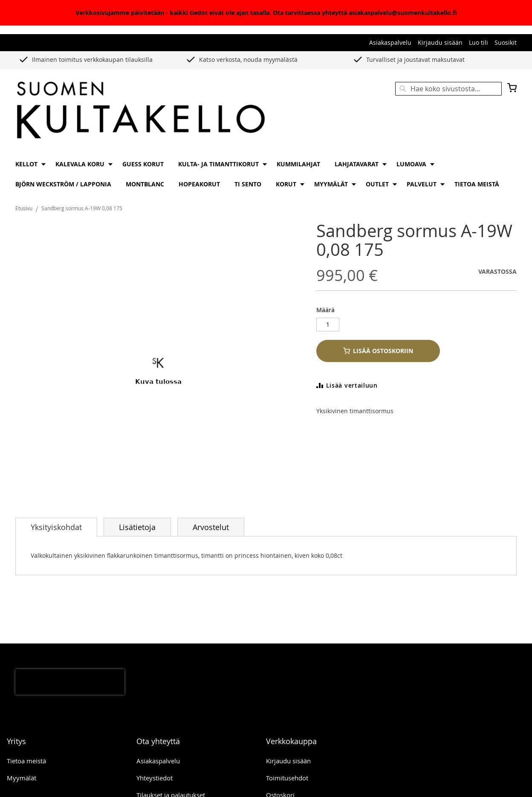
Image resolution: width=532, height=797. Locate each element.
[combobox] (448, 89)
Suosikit (506, 42)
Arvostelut (211, 527)
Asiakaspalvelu (390, 42)
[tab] (56, 527)
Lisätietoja (137, 527)
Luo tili (479, 42)
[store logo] (141, 111)
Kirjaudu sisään (440, 42)
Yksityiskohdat (56, 527)
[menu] (266, 174)
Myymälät (22, 778)
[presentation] (70, 682)
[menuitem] (28, 164)
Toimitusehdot (287, 778)
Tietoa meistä (26, 761)
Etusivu (24, 208)
